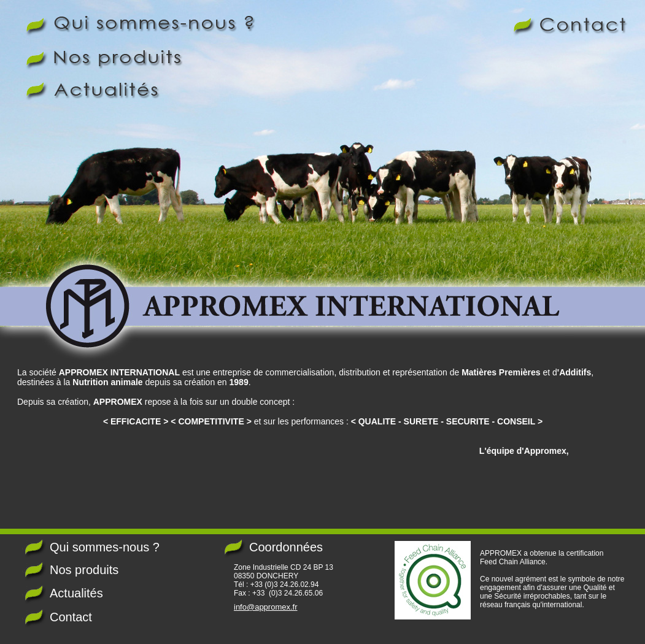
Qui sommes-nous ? (105, 547)
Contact (71, 617)
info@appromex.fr (266, 607)
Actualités (76, 593)
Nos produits (84, 570)
